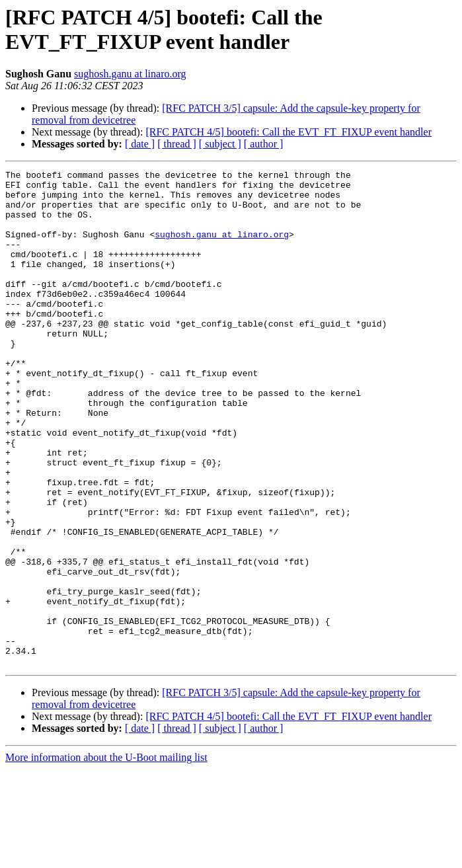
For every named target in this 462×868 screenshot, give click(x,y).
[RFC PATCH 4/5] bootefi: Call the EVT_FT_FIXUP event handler (289, 132)
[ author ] (264, 144)
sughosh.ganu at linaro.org (130, 74)
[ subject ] (220, 144)
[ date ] (140, 144)
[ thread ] (177, 144)
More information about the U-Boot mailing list (106, 856)
